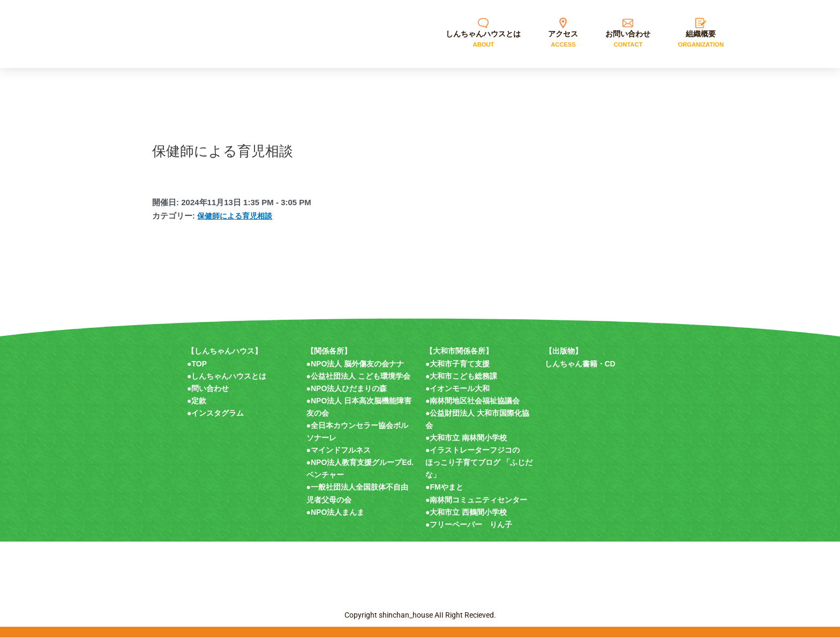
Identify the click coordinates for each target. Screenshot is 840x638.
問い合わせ (210, 388)
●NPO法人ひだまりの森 (347, 388)
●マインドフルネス (339, 450)
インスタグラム (217, 413)
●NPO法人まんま (336, 512)
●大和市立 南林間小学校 (466, 438)
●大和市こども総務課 (461, 376)
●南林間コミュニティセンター (476, 500)
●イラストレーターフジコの (472, 450)
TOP (199, 364)
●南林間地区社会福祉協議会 (472, 401)
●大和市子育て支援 (457, 364)
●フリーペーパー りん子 (469, 524)
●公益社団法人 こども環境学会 (358, 376)
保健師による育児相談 (237, 216)
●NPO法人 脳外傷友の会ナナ (355, 364)
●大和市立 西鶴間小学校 (466, 512)
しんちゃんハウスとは (229, 376)
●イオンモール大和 (457, 388)
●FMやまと (444, 487)
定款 (199, 401)
